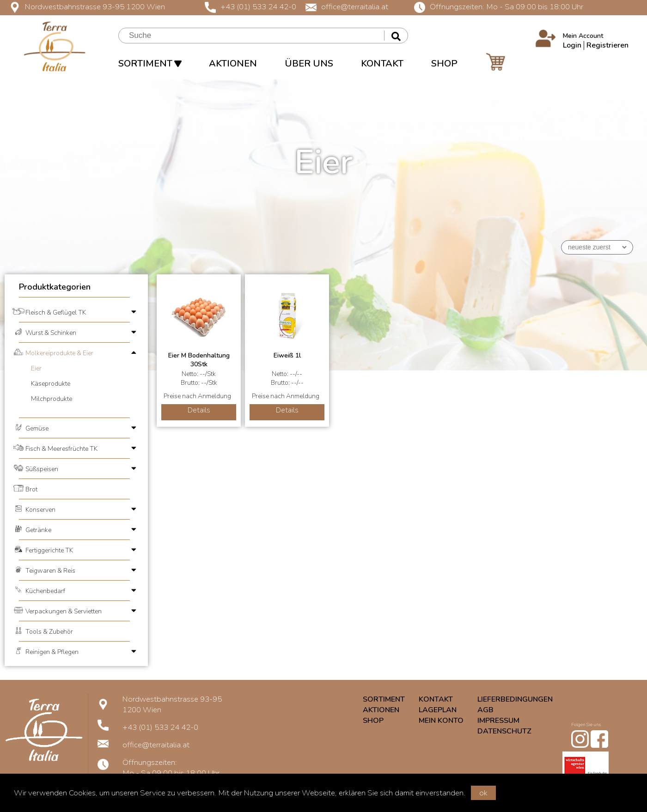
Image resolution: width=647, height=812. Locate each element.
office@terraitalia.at (347, 7)
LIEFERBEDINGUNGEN (515, 699)
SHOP (444, 64)
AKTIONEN (233, 64)
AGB (485, 710)
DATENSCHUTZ (504, 731)
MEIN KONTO (441, 721)
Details (199, 410)
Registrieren (607, 45)
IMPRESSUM (498, 721)
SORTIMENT (150, 64)
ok (483, 793)
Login (572, 45)
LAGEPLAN (438, 710)
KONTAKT (382, 64)
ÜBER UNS (309, 64)
